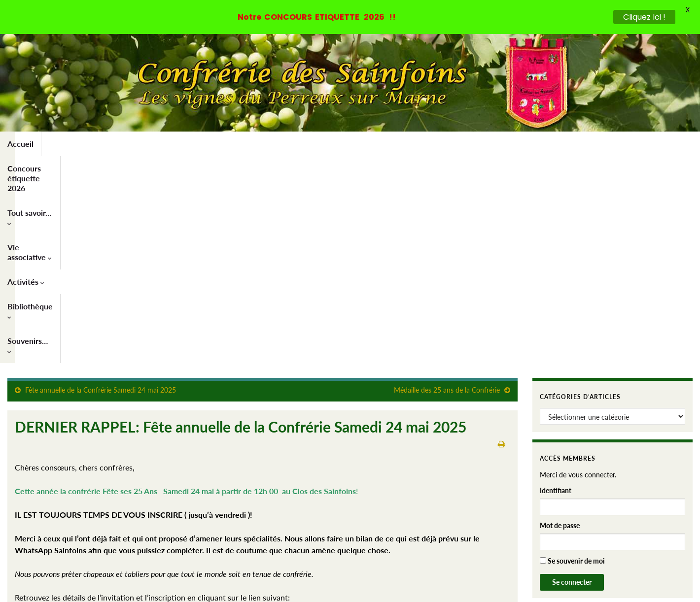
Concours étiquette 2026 (93, 144)
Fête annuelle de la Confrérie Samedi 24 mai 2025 (101, 183)
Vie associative (246, 144)
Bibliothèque (368, 144)
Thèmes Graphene (88, 590)
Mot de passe (560, 318)
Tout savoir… (177, 144)
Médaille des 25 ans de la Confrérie (447, 183)
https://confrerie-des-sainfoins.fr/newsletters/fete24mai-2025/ (124, 414)
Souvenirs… (432, 144)
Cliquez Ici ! (644, 17)
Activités (309, 144)
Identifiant (556, 284)
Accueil (20, 144)
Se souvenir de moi (572, 354)
